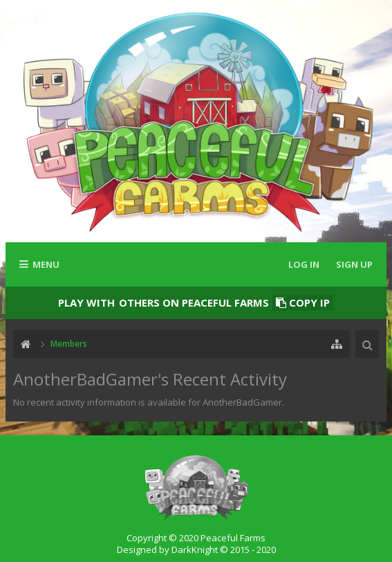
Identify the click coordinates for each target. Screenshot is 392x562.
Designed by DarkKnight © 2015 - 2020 (196, 550)
